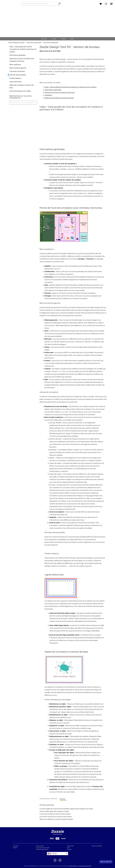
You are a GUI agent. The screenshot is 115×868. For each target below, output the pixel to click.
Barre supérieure (15, 65)
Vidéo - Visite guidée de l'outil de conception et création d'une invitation (70, 87)
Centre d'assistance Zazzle (16, 43)
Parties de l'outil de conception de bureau (60, 92)
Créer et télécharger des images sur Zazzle (54, 811)
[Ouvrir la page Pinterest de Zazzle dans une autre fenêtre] (60, 862)
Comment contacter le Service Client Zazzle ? (55, 814)
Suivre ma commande (43, 848)
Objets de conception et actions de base (59, 98)
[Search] (59, 4)
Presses (63, 39)
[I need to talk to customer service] (106, 862)
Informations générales (34, 43)
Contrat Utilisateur (73, 866)
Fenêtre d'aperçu (15, 78)
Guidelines (48, 95)
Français (54, 853)
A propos (44, 39)
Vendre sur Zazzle (97, 846)
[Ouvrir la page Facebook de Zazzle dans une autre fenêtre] (55, 862)
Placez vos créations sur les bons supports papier (56, 819)
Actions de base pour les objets (20, 91)
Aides (72, 39)
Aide (68, 848)
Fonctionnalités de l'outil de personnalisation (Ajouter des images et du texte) (66, 809)
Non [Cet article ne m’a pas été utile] (65, 800)
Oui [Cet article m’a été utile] (62, 800)
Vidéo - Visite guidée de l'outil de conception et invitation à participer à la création (23, 49)
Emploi (54, 39)
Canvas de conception (17, 71)
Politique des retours (42, 849)
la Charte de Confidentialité (85, 866)
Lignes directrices (15, 82)
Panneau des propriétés (18, 75)
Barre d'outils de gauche (18, 68)
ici (74, 62)
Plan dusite (70, 846)
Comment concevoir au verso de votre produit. (56, 817)
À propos (16, 846)
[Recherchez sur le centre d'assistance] (23, 103)
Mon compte (40, 846)
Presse (15, 848)
